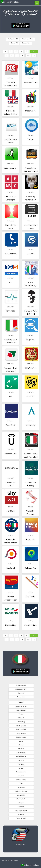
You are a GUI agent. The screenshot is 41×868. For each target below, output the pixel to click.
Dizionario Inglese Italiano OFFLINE (10, 543)
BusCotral (11, 568)
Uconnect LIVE (10, 454)
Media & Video (21, 729)
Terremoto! (10, 311)
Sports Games (21, 710)
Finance (21, 760)
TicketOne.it (10, 425)
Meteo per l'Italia (31, 82)
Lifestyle (21, 814)
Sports (21, 803)
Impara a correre (11, 168)
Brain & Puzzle (21, 756)
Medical (21, 768)
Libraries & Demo (21, 706)
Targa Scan (30, 339)
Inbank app (31, 425)
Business (21, 776)
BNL (11, 397)
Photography (21, 722)
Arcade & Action (21, 726)
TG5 (11, 282)
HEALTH (21, 718)
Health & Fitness (21, 780)
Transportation (21, 733)
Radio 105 (30, 397)
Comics (21, 714)
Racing (21, 702)
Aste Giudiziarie (31, 625)
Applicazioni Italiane (10, 2)
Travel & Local (21, 818)
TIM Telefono (10, 254)
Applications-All (13, 39)
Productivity (21, 795)
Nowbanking (11, 625)
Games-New (26, 43)
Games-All (14, 43)
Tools (21, 784)
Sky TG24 (10, 511)
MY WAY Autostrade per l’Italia (10, 600)
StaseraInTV (30, 111)
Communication (21, 772)
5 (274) (34, 51)
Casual (21, 745)
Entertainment (21, 787)
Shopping (21, 764)
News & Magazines (21, 811)
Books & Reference (21, 791)
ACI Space (30, 254)
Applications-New (28, 39)
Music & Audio (21, 799)
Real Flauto (30, 597)
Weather (21, 749)
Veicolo (31, 139)
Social (21, 741)
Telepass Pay (30, 568)
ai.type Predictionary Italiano (31, 285)
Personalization (21, 753)
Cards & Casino (21, 737)
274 (28, 55)
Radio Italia (30, 539)
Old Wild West (30, 368)
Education (21, 807)
